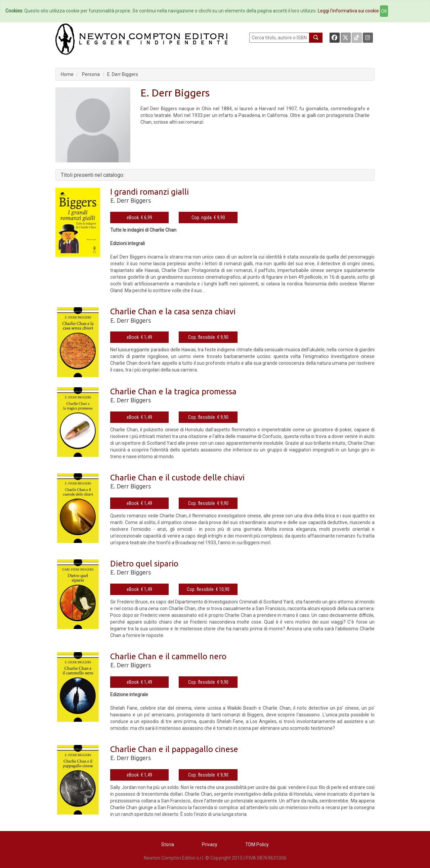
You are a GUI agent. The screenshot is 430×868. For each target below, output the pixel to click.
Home (67, 74)
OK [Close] (384, 11)
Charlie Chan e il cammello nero (168, 656)
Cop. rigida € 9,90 (208, 218)
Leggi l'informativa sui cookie (348, 11)
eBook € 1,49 (139, 337)
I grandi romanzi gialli (149, 192)
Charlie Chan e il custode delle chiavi (177, 478)
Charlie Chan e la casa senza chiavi (173, 311)
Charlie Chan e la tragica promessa (173, 391)
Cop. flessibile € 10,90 (208, 589)
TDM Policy (257, 844)
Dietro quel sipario (144, 564)
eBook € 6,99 (139, 218)
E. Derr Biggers (123, 74)
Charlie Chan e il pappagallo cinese (174, 749)
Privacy (210, 844)
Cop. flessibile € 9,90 (208, 337)
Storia (168, 844)
